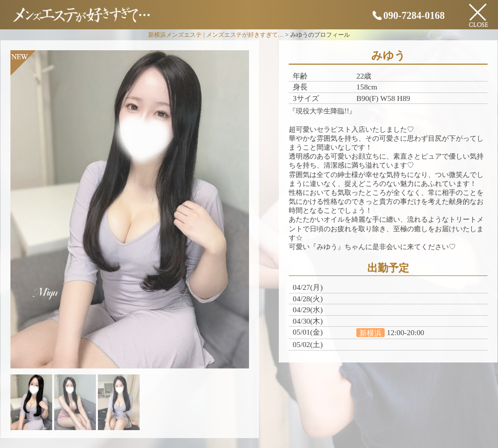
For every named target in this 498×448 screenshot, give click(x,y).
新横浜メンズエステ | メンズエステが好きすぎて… (216, 35)
